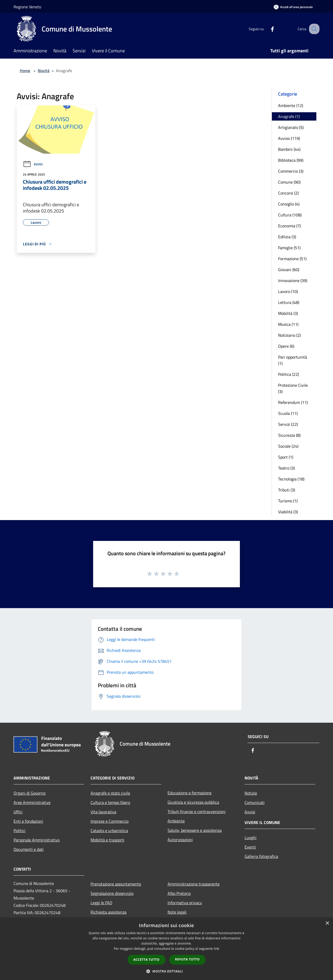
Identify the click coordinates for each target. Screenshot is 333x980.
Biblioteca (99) (291, 160)
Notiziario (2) (289, 335)
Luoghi (251, 838)
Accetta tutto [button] (146, 960)
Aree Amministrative (32, 802)
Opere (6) (286, 346)
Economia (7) (289, 226)
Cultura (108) (290, 215)
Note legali (177, 912)
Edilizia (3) (287, 237)
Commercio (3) (291, 171)
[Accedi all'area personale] (293, 7)
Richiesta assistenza (108, 912)
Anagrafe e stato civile (110, 793)
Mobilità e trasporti (107, 840)
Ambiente (176, 821)
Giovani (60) (289, 270)
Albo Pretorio (179, 893)
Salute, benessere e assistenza (195, 830)
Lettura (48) (289, 302)
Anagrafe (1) (289, 116)
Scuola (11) (288, 413)
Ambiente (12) (291, 105)
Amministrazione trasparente (194, 884)
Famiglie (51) (289, 248)
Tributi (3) (287, 490)
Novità (44, 71)
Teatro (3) (286, 468)
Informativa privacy (185, 903)
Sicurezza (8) (289, 435)
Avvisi (33, 164)
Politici (20, 831)
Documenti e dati (29, 849)
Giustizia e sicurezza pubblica (193, 802)
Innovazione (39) (293, 280)
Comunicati (255, 802)
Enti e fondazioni (28, 821)
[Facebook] (267, 29)
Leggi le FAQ (101, 903)
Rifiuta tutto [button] (187, 959)
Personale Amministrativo (37, 840)
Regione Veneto (27, 7)
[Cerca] (313, 29)
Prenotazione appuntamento (116, 884)
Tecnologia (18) (291, 479)
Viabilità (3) (288, 512)
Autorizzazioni (180, 840)
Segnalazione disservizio (112, 893)
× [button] (327, 923)
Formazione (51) (292, 259)
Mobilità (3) (288, 313)
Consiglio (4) (289, 204)
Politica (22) (289, 374)
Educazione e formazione (190, 793)
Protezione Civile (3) (293, 388)
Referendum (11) (293, 402)
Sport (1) (286, 457)
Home (25, 71)
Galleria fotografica (261, 856)
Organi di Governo (30, 793)
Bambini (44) (289, 149)
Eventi (250, 847)
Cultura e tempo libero (110, 802)
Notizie (251, 793)
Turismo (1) (288, 501)
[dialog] (166, 949)
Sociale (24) (288, 446)
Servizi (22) (288, 424)
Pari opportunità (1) (293, 360)
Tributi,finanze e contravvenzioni (197, 812)
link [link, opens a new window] (217, 949)
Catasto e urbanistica (109, 831)
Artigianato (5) (291, 127)
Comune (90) (289, 182)
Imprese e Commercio (110, 821)
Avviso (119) (289, 138)
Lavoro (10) (288, 291)
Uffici (18, 812)
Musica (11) (288, 324)
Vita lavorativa (103, 812)
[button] (166, 971)
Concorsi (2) (288, 193)
